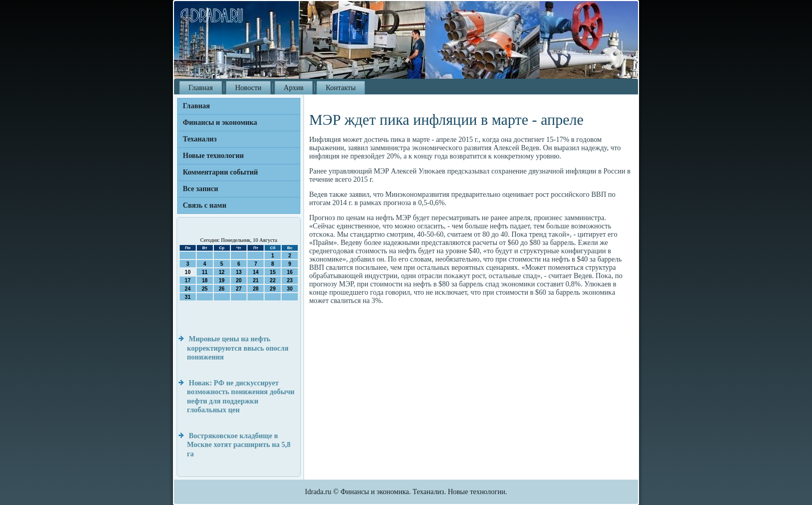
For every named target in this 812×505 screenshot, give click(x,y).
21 (256, 280)
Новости (248, 88)
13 (238, 272)
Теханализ (200, 139)
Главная (201, 88)
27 (238, 289)
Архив (294, 88)
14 (256, 272)
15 (273, 272)
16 (290, 272)
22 (273, 280)
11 (205, 272)
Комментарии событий (220, 172)
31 (188, 297)
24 (188, 289)
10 (188, 272)
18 (205, 280)
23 (290, 280)
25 (205, 289)
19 (222, 280)
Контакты (341, 88)
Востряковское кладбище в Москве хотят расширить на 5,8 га (239, 445)
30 (290, 289)
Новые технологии (213, 156)
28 (256, 289)
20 (238, 280)
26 (222, 289)
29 (273, 289)
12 (222, 272)
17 (188, 280)
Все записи (200, 189)
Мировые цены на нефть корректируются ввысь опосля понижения (238, 348)
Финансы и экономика (220, 122)
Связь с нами (205, 205)
